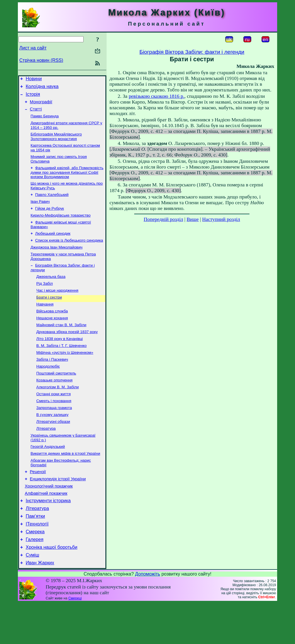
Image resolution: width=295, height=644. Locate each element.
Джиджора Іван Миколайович (56, 260)
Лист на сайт (33, 48)
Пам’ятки (35, 552)
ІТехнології (37, 560)
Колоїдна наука (42, 88)
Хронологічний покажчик (49, 518)
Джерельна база (51, 291)
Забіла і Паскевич (52, 381)
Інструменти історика (48, 535)
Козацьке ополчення (54, 403)
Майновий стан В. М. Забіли (61, 344)
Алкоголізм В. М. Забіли (58, 411)
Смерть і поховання (54, 426)
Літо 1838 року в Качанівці (59, 359)
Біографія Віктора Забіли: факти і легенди (192, 52)
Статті (36, 113)
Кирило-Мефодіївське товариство (60, 226)
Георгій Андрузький (48, 475)
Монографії (41, 105)
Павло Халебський (52, 203)
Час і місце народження (57, 306)
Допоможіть (148, 615)
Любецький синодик (53, 245)
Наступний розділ (221, 219)
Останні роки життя (53, 418)
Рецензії (38, 502)
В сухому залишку (52, 441)
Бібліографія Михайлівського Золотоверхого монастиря (56, 143)
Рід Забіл (45, 299)
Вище (193, 219)
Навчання (45, 321)
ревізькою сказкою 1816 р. (157, 96)
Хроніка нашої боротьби (51, 586)
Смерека (35, 569)
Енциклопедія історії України (58, 510)
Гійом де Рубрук (50, 218)
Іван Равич (40, 211)
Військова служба (52, 329)
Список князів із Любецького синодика (69, 253)
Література (46, 456)
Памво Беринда (45, 121)
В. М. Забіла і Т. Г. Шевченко (62, 366)
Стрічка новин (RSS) (41, 60)
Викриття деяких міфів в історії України (65, 482)
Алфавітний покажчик (46, 526)
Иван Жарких (40, 604)
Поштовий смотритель (56, 396)
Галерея (34, 578)
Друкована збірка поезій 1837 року (67, 351)
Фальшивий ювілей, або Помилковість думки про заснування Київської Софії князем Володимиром (67, 180)
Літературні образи (53, 448)
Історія (33, 97)
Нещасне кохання (52, 336)
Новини (34, 80)
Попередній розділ (163, 219)
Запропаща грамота (54, 433)
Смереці (75, 639)
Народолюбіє (48, 388)
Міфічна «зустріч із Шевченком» (65, 373)
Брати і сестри (49, 314)
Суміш (32, 595)
